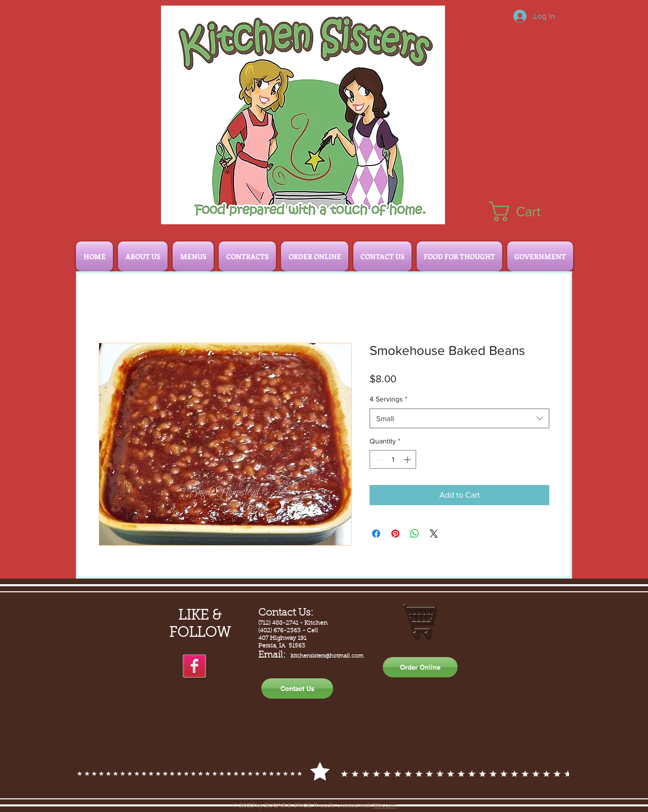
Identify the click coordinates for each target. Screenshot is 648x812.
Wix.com (385, 805)
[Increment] (408, 459)
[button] (526, 211)
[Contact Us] (297, 688)
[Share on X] (434, 534)
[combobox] (459, 418)
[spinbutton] (393, 459)
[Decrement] (377, 459)
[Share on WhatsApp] (415, 534)
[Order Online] (420, 667)
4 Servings (389, 399)
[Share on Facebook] (376, 534)
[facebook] (194, 667)
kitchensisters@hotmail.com (327, 656)
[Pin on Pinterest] (395, 534)
